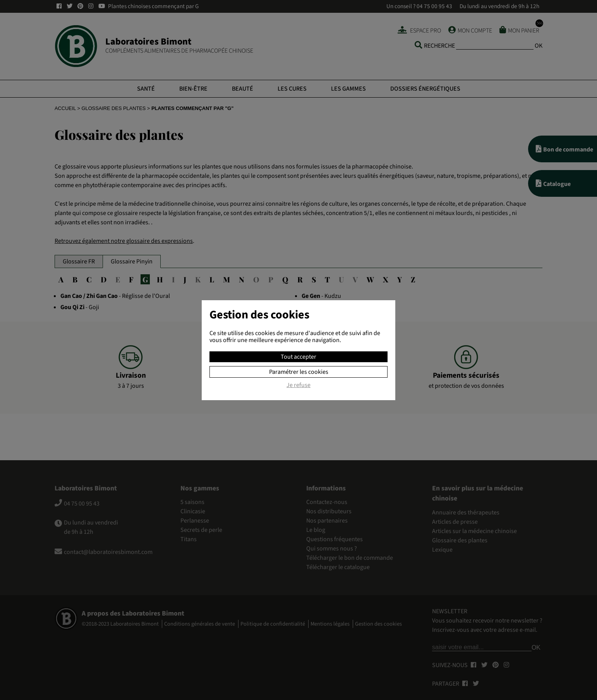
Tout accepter (298, 357)
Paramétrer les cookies (299, 372)
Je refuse (298, 385)
